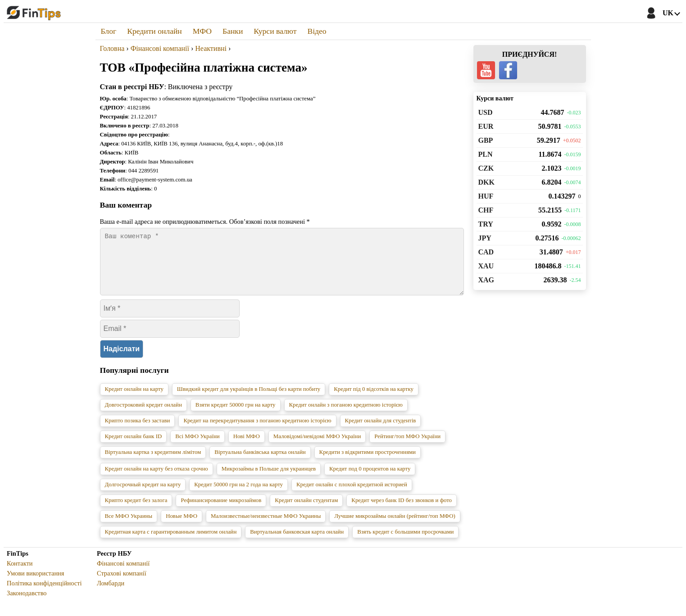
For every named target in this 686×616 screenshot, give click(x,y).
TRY (486, 224)
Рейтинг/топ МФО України (407, 447)
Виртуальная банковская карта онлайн (297, 543)
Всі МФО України (197, 447)
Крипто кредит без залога (136, 511)
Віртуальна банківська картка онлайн (260, 463)
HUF (486, 196)
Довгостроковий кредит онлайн (143, 416)
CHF (486, 210)
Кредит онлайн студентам (306, 511)
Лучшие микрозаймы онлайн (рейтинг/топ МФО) (395, 527)
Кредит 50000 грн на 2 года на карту (239, 495)
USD (486, 112)
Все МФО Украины (129, 527)
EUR (486, 126)
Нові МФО (247, 447)
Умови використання (35, 584)
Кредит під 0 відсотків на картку (374, 400)
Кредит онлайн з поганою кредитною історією (346, 416)
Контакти (20, 574)
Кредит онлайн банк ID (134, 447)
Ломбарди (111, 594)
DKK (486, 182)
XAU (486, 266)
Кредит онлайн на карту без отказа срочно (157, 480)
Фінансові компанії (123, 574)
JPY (485, 238)
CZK (486, 168)
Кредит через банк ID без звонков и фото (402, 511)
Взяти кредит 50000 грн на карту (236, 416)
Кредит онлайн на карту (134, 400)
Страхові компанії (122, 584)
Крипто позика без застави (138, 431)
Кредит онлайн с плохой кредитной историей (352, 495)
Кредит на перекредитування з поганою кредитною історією (257, 431)
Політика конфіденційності (44, 594)
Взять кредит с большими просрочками (405, 543)
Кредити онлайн (154, 31)
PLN (486, 154)
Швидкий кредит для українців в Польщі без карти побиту (249, 400)
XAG (486, 280)
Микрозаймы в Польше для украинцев (269, 480)
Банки (233, 31)
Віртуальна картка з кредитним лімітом (153, 463)
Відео (317, 31)
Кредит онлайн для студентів (381, 431)
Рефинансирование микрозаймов (221, 511)
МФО (202, 31)
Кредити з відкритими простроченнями (368, 463)
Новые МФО (182, 527)
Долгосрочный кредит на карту (143, 495)
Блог (109, 31)
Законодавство (27, 604)
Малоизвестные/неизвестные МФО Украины (266, 527)
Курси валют (275, 31)
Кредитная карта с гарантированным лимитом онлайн (171, 543)
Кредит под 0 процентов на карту (370, 480)
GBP (486, 140)
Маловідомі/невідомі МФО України (317, 447)
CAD (486, 252)
